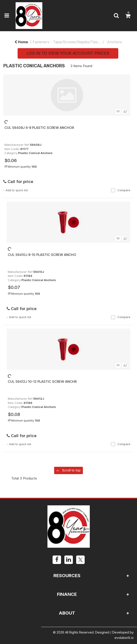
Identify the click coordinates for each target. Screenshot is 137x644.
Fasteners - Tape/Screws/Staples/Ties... (66, 42)
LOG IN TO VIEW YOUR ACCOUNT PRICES (68, 53)
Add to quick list (16, 190)
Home (21, 42)
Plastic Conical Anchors (35, 153)
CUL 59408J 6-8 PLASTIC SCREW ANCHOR (39, 128)
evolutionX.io (124, 638)
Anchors (115, 42)
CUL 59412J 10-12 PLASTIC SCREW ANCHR (42, 382)
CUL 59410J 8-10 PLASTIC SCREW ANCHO (42, 255)
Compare (121, 190)
